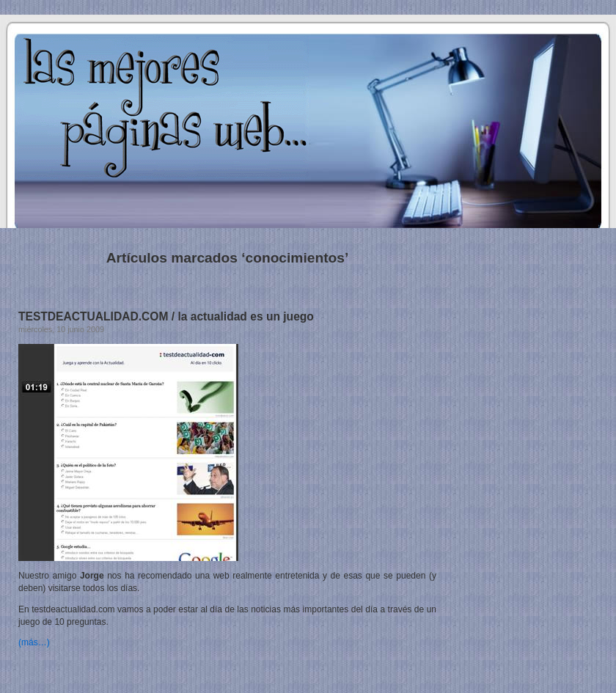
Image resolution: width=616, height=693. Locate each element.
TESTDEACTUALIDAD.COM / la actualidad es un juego (166, 316)
